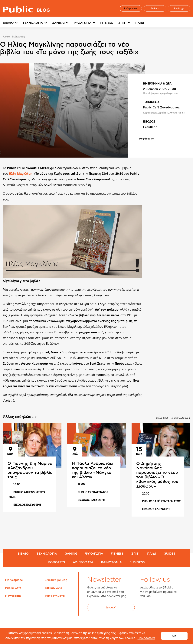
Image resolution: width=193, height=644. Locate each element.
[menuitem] (13, 23)
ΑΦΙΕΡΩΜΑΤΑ (83, 562)
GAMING (58, 23)
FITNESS (107, 23)
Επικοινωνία (54, 588)
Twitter (155, 608)
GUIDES (170, 554)
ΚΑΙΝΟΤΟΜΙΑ (111, 562)
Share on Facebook (142, 145)
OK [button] (174, 636)
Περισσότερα (159, 23)
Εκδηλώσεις (131, 8)
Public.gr (179, 8)
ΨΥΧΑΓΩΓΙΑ (82, 23)
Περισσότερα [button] (146, 638)
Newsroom (13, 596)
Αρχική (7, 37)
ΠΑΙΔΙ (140, 23)
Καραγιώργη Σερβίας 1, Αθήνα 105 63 (164, 113)
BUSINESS (137, 562)
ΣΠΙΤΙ (122, 23)
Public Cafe (13, 588)
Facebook (145, 608)
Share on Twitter (152, 145)
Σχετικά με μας (56, 580)
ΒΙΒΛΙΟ (8, 23)
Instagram (173, 608)
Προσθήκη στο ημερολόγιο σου (161, 93)
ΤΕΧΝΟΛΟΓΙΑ (33, 23)
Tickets (155, 8)
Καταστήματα (55, 596)
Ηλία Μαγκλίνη (21, 174)
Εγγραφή (111, 607)
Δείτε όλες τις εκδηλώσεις (173, 418)
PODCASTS (57, 562)
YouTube (164, 608)
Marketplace (14, 580)
